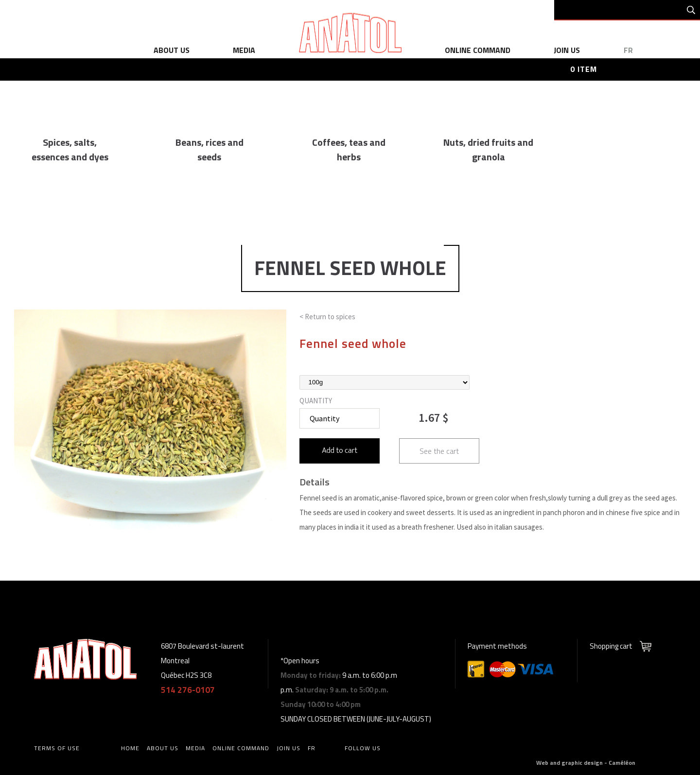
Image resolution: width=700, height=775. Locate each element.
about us (172, 50)
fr (628, 50)
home (130, 748)
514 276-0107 (188, 690)
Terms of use (57, 748)
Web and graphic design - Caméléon (586, 763)
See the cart (439, 451)
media (244, 50)
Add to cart (340, 451)
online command (478, 50)
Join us (567, 50)
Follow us (363, 748)
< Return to (327, 317)
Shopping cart (611, 646)
